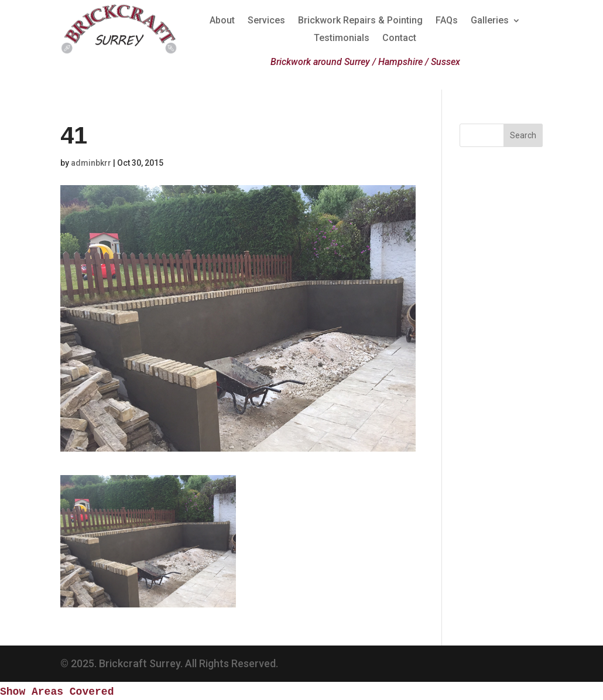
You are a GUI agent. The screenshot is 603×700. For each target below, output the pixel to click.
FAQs (447, 21)
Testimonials (342, 39)
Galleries (490, 21)
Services (266, 21)
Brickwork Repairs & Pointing (360, 21)
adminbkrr (91, 163)
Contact (399, 39)
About (222, 21)
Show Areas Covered (57, 692)
